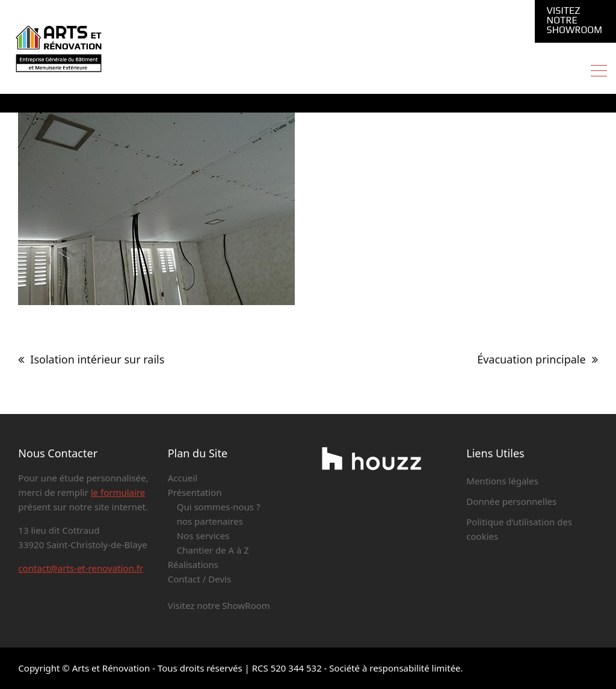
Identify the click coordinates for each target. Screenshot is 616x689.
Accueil (183, 478)
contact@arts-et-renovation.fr (81, 568)
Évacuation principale (531, 359)
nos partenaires (210, 521)
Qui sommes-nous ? (219, 507)
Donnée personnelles (511, 501)
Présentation (195, 492)
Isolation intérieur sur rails (97, 359)
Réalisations (193, 564)
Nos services (203, 536)
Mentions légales (502, 481)
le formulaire (118, 492)
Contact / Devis (199, 579)
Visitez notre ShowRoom (574, 20)
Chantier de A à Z (213, 550)
